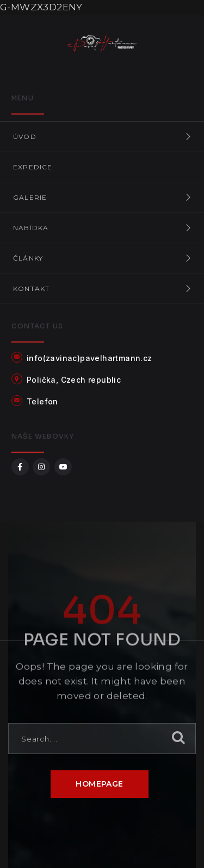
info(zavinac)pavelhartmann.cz (89, 358)
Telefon (42, 401)
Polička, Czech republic (74, 380)
